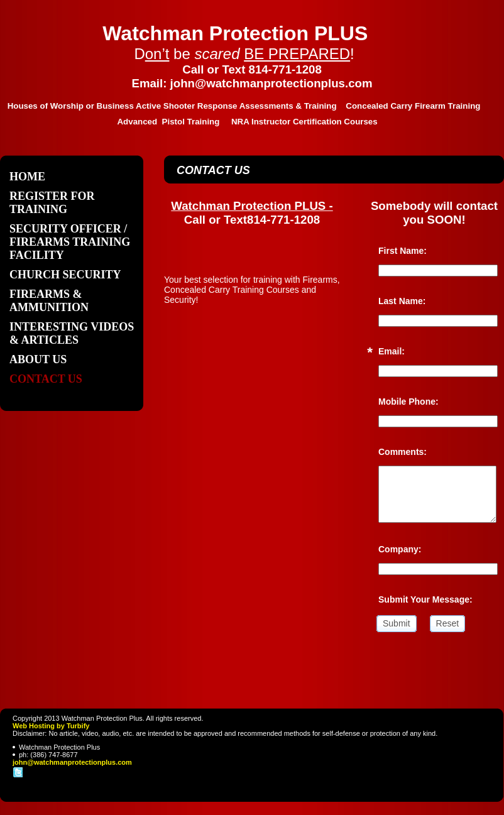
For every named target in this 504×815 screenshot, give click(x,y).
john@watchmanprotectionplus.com (72, 762)
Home (27, 177)
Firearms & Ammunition (49, 301)
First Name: (403, 251)
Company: (400, 549)
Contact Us (46, 379)
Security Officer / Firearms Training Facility (70, 242)
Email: (392, 351)
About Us (38, 359)
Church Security (65, 275)
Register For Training (52, 203)
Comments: (403, 452)
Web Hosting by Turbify (51, 726)
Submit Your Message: (425, 599)
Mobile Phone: (408, 402)
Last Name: (402, 301)
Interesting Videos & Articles (72, 333)
